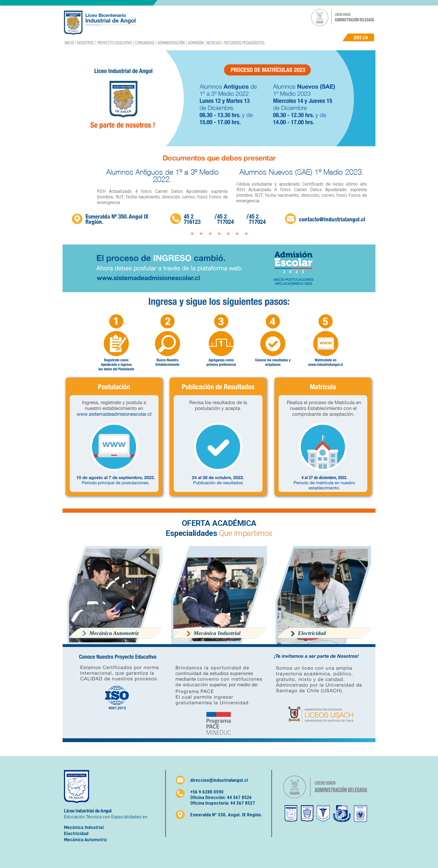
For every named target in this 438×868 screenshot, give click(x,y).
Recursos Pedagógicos (244, 43)
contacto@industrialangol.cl (332, 219)
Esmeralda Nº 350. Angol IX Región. (117, 219)
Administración (171, 43)
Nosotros (86, 43)
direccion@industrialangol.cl (219, 780)
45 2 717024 (225, 219)
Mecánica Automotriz (85, 840)
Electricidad (76, 834)
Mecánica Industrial (84, 827)
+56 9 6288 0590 (207, 792)
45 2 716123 (192, 219)
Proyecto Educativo (115, 43)
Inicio (69, 43)
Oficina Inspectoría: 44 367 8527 (223, 803)
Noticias (214, 43)
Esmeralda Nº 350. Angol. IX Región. (226, 815)
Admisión (196, 43)
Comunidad (145, 43)
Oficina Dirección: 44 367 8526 (221, 797)
